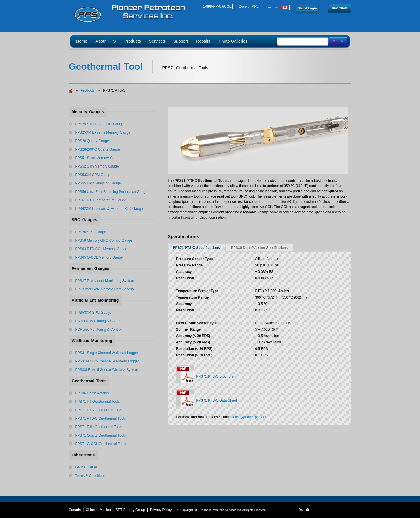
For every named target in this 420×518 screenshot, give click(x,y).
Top (304, 510)
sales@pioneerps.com (249, 417)
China (90, 510)
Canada (75, 510)
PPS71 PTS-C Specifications (196, 248)
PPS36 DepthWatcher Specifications (259, 248)
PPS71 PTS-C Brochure (205, 374)
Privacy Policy (161, 510)
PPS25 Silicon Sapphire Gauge (100, 124)
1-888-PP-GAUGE (217, 6)
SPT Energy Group (130, 510)
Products (88, 90)
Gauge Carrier (86, 467)
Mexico (105, 510)
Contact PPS (249, 6)
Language (277, 7)
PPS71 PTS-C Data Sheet (207, 398)
